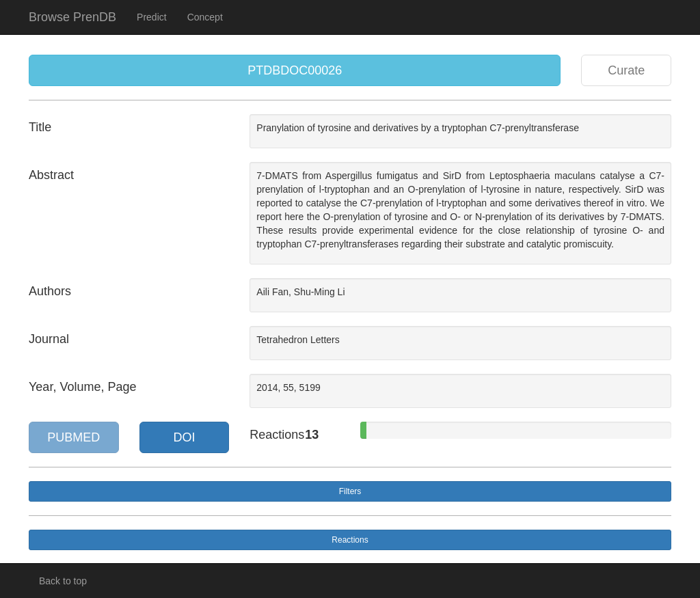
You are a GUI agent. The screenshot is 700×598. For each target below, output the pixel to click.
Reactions (350, 540)
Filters (350, 491)
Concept (205, 17)
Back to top (63, 581)
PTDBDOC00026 (295, 70)
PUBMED (73, 437)
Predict (152, 17)
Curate (626, 70)
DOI (184, 437)
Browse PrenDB (72, 17)
